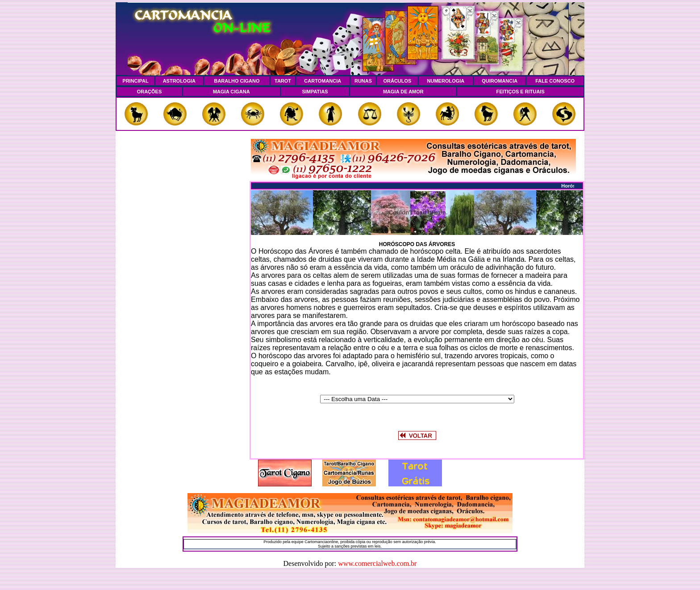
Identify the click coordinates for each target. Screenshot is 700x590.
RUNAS (363, 81)
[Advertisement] (183, 273)
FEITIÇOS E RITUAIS (521, 92)
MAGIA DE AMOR (403, 92)
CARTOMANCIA (323, 81)
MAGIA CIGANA (231, 92)
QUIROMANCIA (500, 81)
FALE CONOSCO (555, 81)
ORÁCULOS (397, 81)
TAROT (283, 81)
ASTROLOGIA (179, 81)
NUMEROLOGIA (446, 81)
